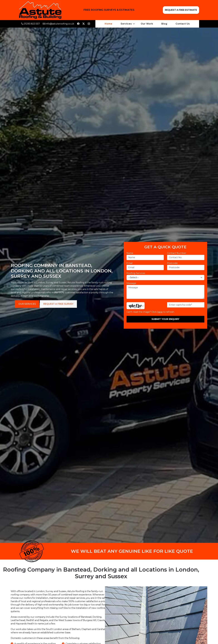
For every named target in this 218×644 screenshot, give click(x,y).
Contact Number (176, 253)
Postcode (172, 263)
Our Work (147, 24)
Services (126, 24)
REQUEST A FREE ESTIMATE (181, 10)
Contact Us (183, 24)
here (160, 312)
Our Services (110, 304)
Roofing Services (135, 273)
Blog (164, 24)
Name (130, 253)
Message (131, 283)
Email (129, 263)
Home (109, 24)
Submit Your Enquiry (165, 319)
